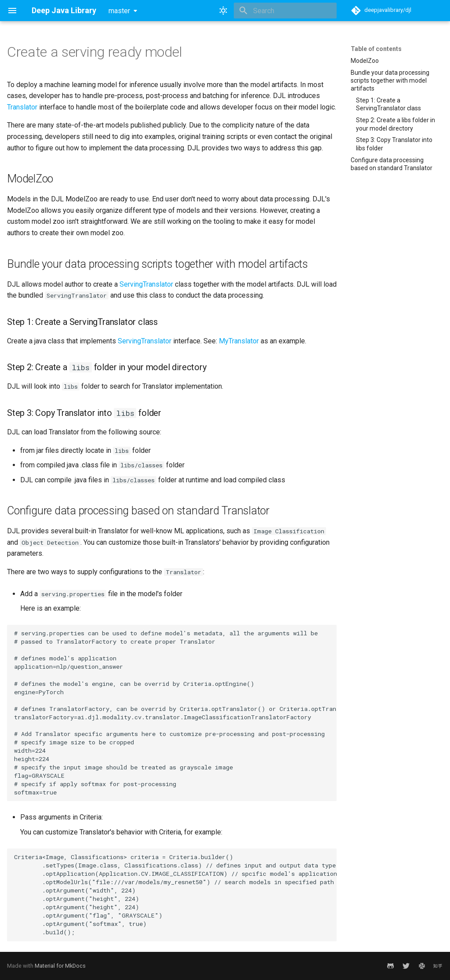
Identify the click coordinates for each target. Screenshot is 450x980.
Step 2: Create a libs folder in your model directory (396, 124)
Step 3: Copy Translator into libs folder (394, 144)
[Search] (285, 11)
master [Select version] (119, 11)
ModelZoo (365, 61)
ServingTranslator (146, 284)
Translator (22, 107)
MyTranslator (239, 341)
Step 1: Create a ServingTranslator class (388, 104)
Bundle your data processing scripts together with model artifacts (390, 80)
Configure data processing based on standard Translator (392, 164)
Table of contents (376, 49)
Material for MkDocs (60, 966)
